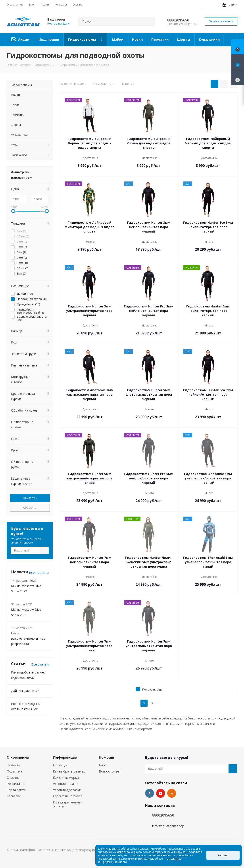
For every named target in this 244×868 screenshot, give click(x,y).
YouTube (161, 793)
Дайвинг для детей (25, 691)
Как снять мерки (66, 777)
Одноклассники (172, 793)
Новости (13, 765)
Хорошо (223, 855)
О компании (18, 757)
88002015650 (178, 20)
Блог (103, 765)
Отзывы (13, 777)
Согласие (14, 796)
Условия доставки (67, 790)
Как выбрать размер (69, 771)
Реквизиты (15, 784)
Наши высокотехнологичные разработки (28, 638)
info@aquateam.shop (168, 826)
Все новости (39, 572)
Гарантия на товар (68, 796)
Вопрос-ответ (110, 771)
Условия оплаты (65, 784)
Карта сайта (16, 790)
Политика (14, 771)
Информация (65, 757)
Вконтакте (150, 793)
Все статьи (40, 664)
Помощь (60, 765)
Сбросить (30, 507)
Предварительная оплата (68, 804)
